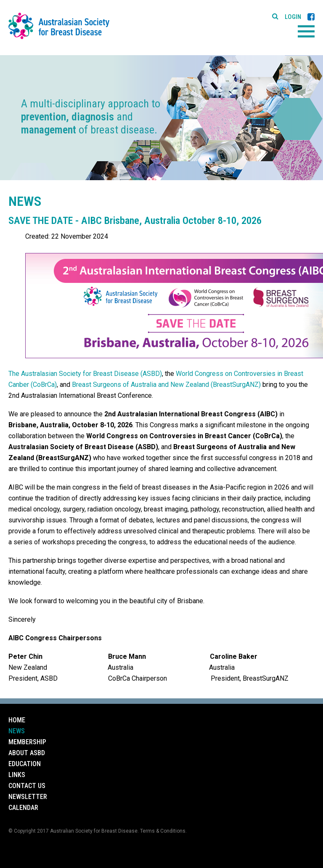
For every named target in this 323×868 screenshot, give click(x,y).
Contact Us (27, 786)
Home (17, 720)
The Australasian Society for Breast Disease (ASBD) (85, 374)
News (17, 731)
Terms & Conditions (163, 831)
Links (17, 775)
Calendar (23, 808)
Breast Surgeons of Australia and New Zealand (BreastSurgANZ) (166, 385)
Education (25, 764)
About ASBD (27, 753)
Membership (27, 742)
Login (293, 17)
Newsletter (28, 797)
